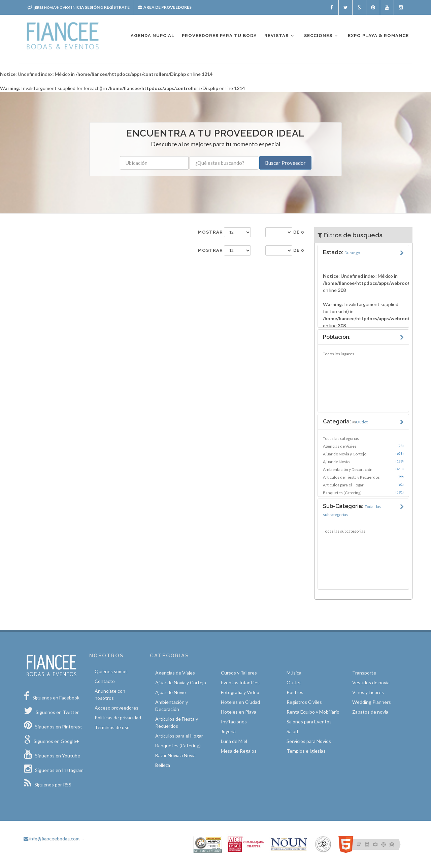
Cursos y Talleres (239, 673)
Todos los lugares (339, 354)
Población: (337, 337)
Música (294, 673)
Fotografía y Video (240, 692)
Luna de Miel (234, 741)
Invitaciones (234, 722)
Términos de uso (112, 727)
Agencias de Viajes (363, 446)
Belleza (163, 765)
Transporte (364, 673)
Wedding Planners (372, 702)
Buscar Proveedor (285, 163)
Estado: (341, 252)
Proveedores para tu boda (219, 36)
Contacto (105, 681)
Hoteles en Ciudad (240, 702)
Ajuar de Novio (363, 461)
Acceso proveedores (117, 708)
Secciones (321, 36)
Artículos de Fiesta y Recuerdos (363, 477)
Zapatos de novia (370, 712)
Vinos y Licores (368, 692)
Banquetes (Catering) (363, 492)
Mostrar (210, 232)
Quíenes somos (111, 671)
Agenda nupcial (153, 36)
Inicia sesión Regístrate (79, 7)
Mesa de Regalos (239, 751)
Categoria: (345, 422)
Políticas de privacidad (118, 717)
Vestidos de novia (371, 682)
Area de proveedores (165, 7)
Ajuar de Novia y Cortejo (363, 454)
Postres (295, 692)
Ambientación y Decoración (363, 469)
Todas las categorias (341, 438)
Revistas (279, 36)
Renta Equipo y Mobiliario (313, 712)
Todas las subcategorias (344, 531)
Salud (292, 731)
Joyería (228, 731)
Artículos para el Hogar (363, 485)
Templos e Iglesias (306, 751)
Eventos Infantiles (240, 682)
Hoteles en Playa (239, 712)
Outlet (294, 682)
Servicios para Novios (309, 741)
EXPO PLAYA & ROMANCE (378, 36)
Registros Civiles (304, 702)
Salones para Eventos (309, 722)
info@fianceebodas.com (52, 839)
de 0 (299, 232)
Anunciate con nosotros (110, 694)
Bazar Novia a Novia (175, 755)
